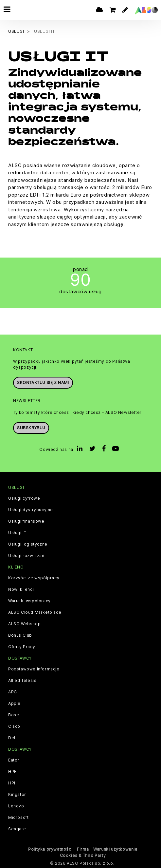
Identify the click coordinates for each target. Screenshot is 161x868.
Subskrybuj (31, 428)
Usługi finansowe (26, 521)
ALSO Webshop (24, 624)
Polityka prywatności (50, 849)
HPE (12, 772)
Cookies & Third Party (83, 855)
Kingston (18, 795)
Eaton (14, 760)
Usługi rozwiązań (26, 556)
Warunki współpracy (29, 601)
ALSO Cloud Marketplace (35, 612)
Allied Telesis (22, 681)
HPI (12, 783)
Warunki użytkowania (115, 849)
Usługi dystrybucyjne (31, 510)
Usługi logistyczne (28, 544)
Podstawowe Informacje (34, 669)
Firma (83, 849)
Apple (14, 704)
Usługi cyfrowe (24, 498)
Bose (14, 715)
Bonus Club (20, 635)
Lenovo (16, 806)
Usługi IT (17, 533)
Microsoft (18, 818)
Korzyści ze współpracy (34, 578)
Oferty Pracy (22, 647)
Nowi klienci (21, 589)
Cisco (14, 726)
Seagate (17, 829)
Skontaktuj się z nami (43, 383)
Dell (12, 738)
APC (13, 692)
